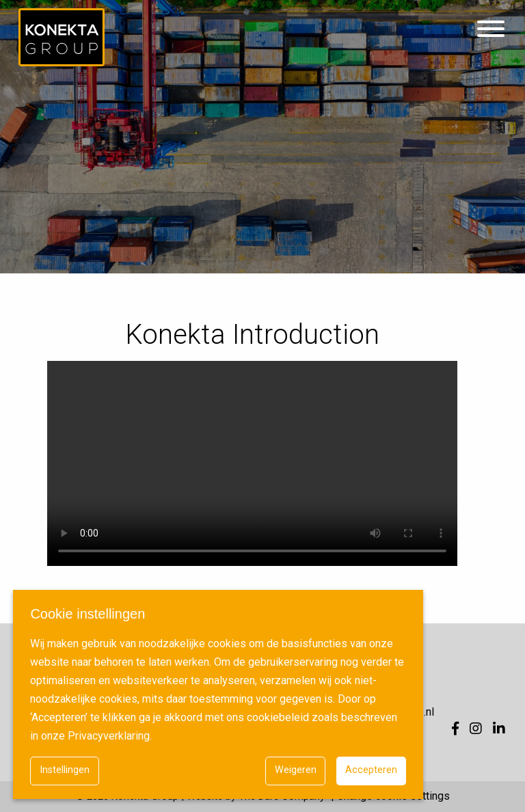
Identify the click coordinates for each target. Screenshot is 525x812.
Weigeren (296, 770)
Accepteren (371, 770)
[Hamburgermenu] (491, 29)
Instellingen (65, 770)
